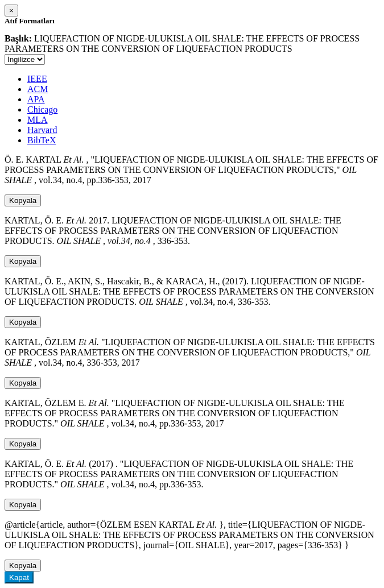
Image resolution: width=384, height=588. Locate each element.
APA (36, 99)
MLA (38, 120)
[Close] (11, 11)
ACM (38, 89)
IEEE (37, 79)
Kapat (19, 577)
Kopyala (23, 200)
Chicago (42, 109)
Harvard (42, 130)
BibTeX (42, 140)
